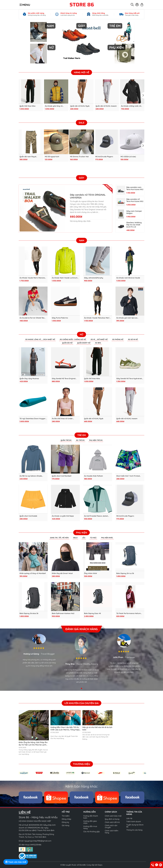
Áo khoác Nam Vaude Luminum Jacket (65, 278)
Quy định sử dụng (112, 819)
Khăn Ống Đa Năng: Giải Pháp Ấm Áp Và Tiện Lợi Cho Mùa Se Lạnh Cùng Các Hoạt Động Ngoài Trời (33, 745)
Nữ (81, 334)
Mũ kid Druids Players (104, 157)
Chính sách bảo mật (113, 816)
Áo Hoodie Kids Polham (93, 476)
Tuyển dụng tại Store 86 (135, 826)
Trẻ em (82, 435)
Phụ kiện (81, 532)
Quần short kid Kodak (28, 516)
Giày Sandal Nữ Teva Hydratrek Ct (129, 378)
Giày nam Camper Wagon (134, 212)
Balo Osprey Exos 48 (92, 613)
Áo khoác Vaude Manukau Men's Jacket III (97, 318)
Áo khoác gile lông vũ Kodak (54, 106)
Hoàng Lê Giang (31, 654)
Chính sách (111, 812)
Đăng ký (65, 822)
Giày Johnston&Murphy (94, 278)
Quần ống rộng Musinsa (29, 378)
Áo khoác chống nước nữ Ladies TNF (131, 106)
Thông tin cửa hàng (134, 830)
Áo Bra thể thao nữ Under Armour (62, 418)
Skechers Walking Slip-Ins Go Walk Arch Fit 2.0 (134, 225)
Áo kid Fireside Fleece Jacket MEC (96, 516)
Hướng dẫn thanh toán (91, 817)
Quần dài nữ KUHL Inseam (106, 106)
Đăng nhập (67, 819)
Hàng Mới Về (81, 72)
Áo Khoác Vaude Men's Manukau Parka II (33, 278)
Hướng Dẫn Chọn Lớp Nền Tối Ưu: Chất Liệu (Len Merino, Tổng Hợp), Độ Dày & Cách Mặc (65, 730)
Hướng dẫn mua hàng (90, 827)
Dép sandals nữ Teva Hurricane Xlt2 (135, 200)
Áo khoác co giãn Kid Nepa (63, 516)
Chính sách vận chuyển (111, 826)
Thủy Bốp (70, 664)
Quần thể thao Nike (28, 106)
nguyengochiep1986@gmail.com (38, 841)
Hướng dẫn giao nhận (90, 822)
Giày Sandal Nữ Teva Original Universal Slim (64, 378)
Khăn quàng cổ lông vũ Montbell (33, 573)
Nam (81, 240)
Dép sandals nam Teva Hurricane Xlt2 (135, 188)
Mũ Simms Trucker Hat (79, 157)
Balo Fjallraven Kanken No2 (63, 613)
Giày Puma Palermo (60, 318)
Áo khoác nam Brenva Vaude (128, 278)
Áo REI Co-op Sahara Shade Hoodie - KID (31, 476)
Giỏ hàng (66, 825)
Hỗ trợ (66, 812)
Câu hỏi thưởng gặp (92, 831)
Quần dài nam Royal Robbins (28, 157)
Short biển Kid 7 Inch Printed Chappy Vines (128, 476)
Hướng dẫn (89, 812)
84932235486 (36, 845)
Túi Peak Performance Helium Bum (129, 613)
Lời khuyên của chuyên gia (81, 703)
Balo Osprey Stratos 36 (29, 613)
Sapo (100, 865)
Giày (81, 178)
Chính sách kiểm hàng (112, 832)
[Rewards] (16, 862)
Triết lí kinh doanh (134, 822)
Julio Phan (118, 657)
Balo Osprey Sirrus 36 (125, 573)
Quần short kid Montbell (62, 476)
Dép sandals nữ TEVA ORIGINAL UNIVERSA (87, 196)
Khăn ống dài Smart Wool (62, 573)
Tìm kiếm (66, 816)
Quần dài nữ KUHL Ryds (80, 106)
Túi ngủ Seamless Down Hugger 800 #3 (33, 418)
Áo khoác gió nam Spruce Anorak (127, 318)
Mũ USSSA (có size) (128, 157)
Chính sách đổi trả (112, 822)
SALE (81, 122)
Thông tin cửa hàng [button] (134, 813)
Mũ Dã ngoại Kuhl (52, 157)
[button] (143, 95)
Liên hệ (129, 818)
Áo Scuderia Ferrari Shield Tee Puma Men (32, 318)
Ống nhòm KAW (90, 573)
